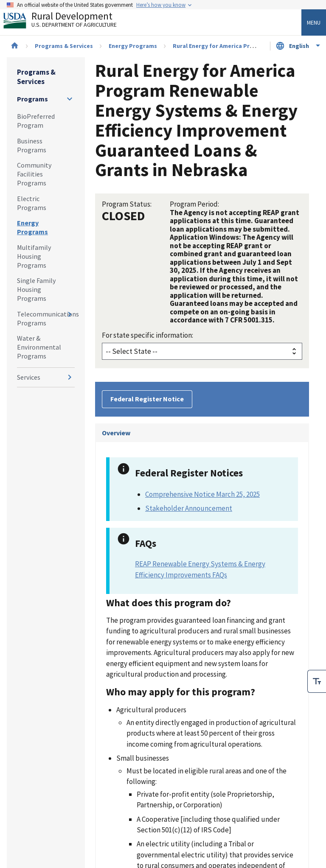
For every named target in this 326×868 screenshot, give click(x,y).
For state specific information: (148, 335)
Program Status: (127, 204)
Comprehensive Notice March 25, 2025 (202, 494)
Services (29, 377)
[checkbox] (317, 681)
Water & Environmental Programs (39, 347)
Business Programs (32, 145)
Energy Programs (133, 46)
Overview (116, 433)
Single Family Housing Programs (36, 289)
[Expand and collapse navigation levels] (70, 99)
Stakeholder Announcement (189, 508)
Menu (314, 22)
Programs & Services (64, 46)
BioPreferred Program (36, 121)
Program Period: (194, 204)
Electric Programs (32, 203)
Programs (32, 99)
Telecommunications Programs (46, 318)
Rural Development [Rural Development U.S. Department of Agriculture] (67, 22)
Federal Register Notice (147, 399)
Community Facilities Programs (34, 174)
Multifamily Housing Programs (34, 256)
